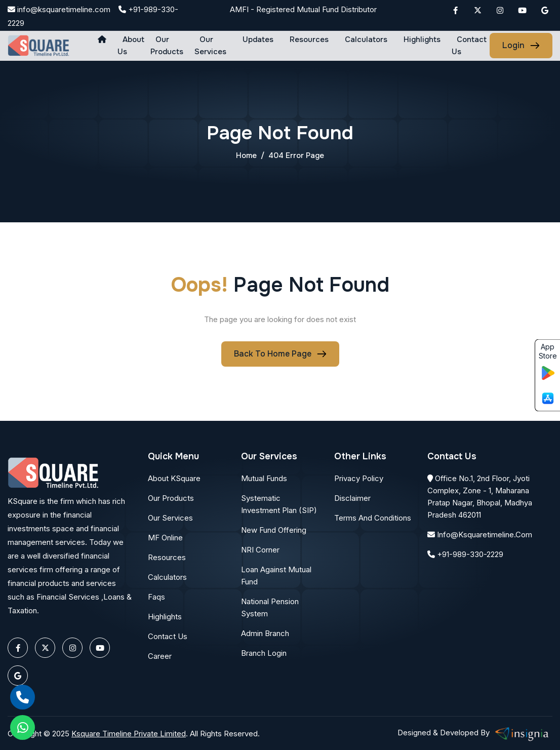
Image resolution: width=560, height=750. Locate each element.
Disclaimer (352, 498)
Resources (309, 40)
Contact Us (469, 46)
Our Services (210, 46)
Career (160, 656)
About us (131, 46)
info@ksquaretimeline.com (59, 9)
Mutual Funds (264, 478)
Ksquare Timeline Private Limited (129, 734)
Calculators (366, 40)
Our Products (167, 46)
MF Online (165, 538)
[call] (23, 697)
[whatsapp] (23, 727)
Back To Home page (273, 354)
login (513, 45)
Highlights (422, 40)
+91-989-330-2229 (465, 554)
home (246, 155)
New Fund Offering (274, 530)
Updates (258, 40)
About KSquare (174, 478)
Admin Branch (265, 633)
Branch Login (264, 653)
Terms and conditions (373, 518)
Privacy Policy (359, 478)
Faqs (156, 597)
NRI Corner (260, 550)
